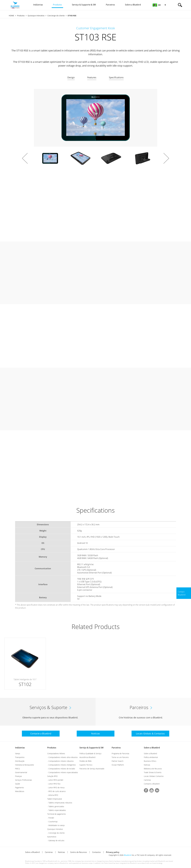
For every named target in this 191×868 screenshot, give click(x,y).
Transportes (20, 757)
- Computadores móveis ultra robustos (62, 757)
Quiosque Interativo (36, 16)
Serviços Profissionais (24, 780)
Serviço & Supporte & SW (91, 748)
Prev (25, 158)
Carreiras (147, 780)
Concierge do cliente (56, 16)
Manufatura (20, 791)
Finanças (18, 776)
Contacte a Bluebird (152, 784)
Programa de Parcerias (120, 753)
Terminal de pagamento (57, 814)
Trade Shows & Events (153, 772)
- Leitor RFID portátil (55, 780)
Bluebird (128, 855)
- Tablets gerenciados (56, 806)
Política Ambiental (151, 757)
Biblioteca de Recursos (153, 769)
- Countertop (52, 822)
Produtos (21, 16)
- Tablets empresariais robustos (60, 803)
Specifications (116, 77)
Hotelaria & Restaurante (25, 765)
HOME (11, 16)
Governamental (21, 772)
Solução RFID (52, 776)
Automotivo (52, 837)
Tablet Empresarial (55, 799)
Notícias (147, 765)
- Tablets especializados (57, 810)
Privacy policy (113, 852)
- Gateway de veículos (56, 840)
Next (166, 158)
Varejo (18, 753)
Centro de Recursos (79, 852)
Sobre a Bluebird (152, 748)
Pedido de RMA (85, 761)
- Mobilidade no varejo (56, 825)
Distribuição (20, 761)
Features (92, 77)
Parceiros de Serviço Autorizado (92, 769)
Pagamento (19, 788)
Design (71, 77)
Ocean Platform (118, 765)
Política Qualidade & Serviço (90, 753)
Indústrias (20, 748)
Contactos (96, 852)
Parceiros (116, 748)
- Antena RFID (53, 795)
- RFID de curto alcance (56, 791)
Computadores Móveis (56, 753)
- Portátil (51, 818)
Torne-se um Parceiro (120, 757)
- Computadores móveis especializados (63, 772)
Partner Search (118, 761)
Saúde (18, 784)
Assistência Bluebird (87, 757)
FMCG (17, 769)
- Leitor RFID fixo (54, 784)
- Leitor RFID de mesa (56, 788)
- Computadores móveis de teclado (61, 769)
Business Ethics (150, 761)
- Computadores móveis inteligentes (62, 765)
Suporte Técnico (86, 765)
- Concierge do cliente (56, 833)
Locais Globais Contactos (154, 776)
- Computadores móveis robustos (60, 761)
